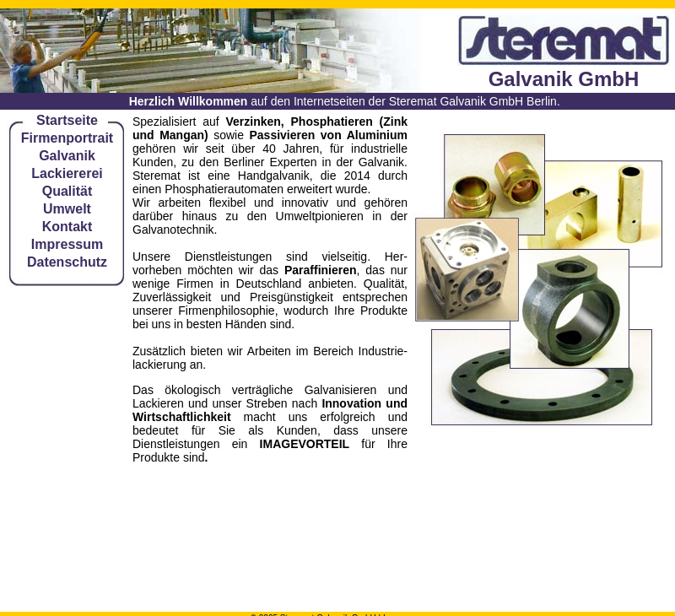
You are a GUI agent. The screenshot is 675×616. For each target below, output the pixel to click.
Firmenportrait (67, 138)
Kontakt (67, 227)
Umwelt (67, 209)
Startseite (67, 120)
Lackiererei (67, 173)
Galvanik (67, 156)
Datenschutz (67, 262)
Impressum (67, 244)
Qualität (67, 191)
